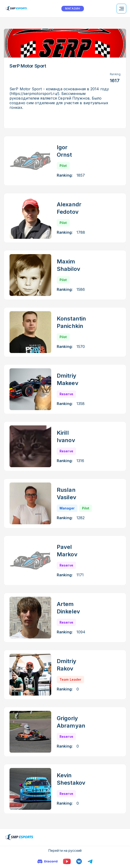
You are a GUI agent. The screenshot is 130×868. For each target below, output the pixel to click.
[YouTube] (67, 861)
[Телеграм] (90, 861)
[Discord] (47, 861)
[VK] (79, 861)
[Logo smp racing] (16, 9)
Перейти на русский (65, 850)
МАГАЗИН (73, 8)
